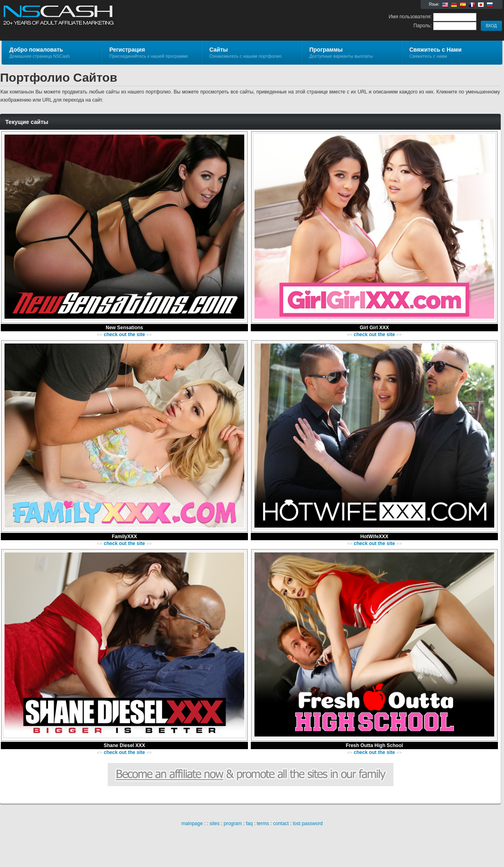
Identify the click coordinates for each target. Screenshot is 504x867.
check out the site (124, 335)
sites (215, 824)
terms (263, 824)
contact (281, 824)
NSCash (99, 19)
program (233, 824)
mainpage (192, 824)
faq (249, 824)
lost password (307, 824)
